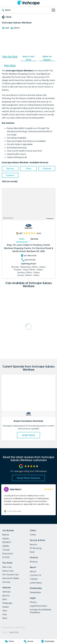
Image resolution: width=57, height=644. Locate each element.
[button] (28, 500)
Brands (6, 535)
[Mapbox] (9, 218)
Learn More (28, 435)
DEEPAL (6, 546)
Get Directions (28, 256)
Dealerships (35, 592)
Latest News (36, 583)
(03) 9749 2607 (29, 260)
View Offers (10, 65)
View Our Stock (10, 56)
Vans (5, 611)
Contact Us (35, 575)
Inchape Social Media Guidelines (40, 611)
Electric (6, 596)
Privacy (33, 602)
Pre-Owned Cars (10, 575)
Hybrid (5, 607)
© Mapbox (50, 218)
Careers (34, 579)
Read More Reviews (28, 478)
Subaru (6, 539)
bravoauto (8, 553)
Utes (5, 614)
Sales (22, 239)
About (33, 571)
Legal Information (38, 606)
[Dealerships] (48, 641)
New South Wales (11, 578)
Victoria (6, 582)
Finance (47, 169)
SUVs (5, 599)
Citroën (6, 550)
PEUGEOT (7, 542)
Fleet (5, 618)
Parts (29, 169)
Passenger (7, 603)
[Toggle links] (10, 632)
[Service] (28, 641)
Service (10, 169)
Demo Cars (8, 571)
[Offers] (9, 641)
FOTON (6, 557)
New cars (7, 567)
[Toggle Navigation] (53, 10)
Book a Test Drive (28, 58)
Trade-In (10, 175)
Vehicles (6, 592)
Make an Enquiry (47, 58)
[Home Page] (28, 3)
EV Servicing (36, 548)
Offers (33, 535)
